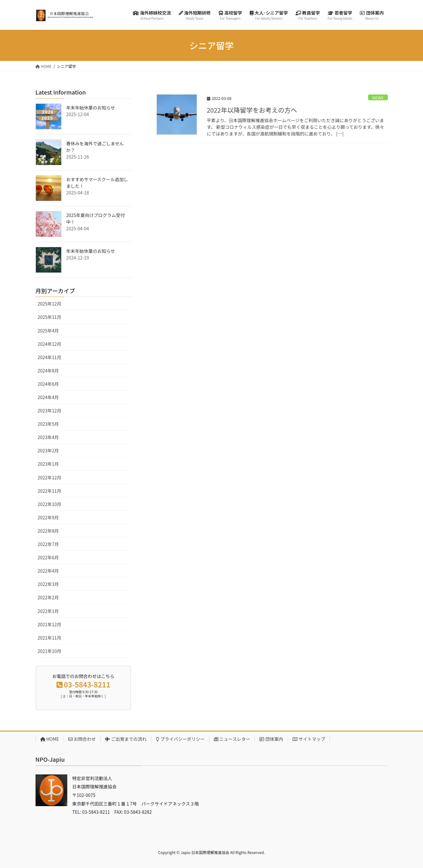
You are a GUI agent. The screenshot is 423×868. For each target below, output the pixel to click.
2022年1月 (48, 611)
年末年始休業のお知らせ (91, 108)
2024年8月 (48, 371)
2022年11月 (50, 491)
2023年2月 (48, 450)
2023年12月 (50, 411)
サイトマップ (309, 739)
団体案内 (271, 739)
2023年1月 (48, 464)
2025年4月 (48, 331)
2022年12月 (50, 477)
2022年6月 (48, 557)
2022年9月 (48, 517)
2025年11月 (50, 317)
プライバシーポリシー (180, 739)
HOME (50, 739)
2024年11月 (50, 357)
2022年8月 (48, 531)
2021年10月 (50, 651)
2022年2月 (48, 597)
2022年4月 (48, 571)
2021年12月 (50, 624)
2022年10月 (50, 504)
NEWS (378, 98)
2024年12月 (50, 344)
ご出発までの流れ (126, 739)
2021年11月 (50, 638)
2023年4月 (48, 437)
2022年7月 (48, 544)
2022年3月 (48, 584)
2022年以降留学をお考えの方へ (252, 110)
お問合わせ (82, 739)
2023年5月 (48, 424)
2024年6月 (48, 384)
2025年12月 (50, 304)
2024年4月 (48, 397)
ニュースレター (232, 739)
